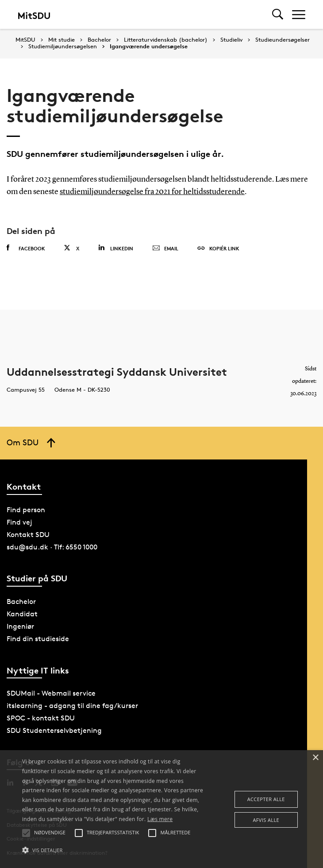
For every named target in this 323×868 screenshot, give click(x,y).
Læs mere (160, 819)
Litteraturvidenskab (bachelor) (166, 40)
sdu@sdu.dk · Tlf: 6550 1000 (52, 547)
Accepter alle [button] (266, 799)
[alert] (161, 809)
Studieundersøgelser (283, 40)
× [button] (315, 758)
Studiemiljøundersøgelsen (63, 47)
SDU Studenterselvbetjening (54, 730)
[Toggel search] (278, 14)
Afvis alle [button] (266, 820)
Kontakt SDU (28, 534)
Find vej (19, 522)
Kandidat (22, 613)
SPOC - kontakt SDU (41, 718)
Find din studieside (38, 638)
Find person (26, 509)
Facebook (26, 248)
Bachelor (99, 40)
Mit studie (62, 40)
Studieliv (231, 40)
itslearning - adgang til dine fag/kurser (72, 705)
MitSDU (25, 40)
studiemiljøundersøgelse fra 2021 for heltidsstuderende (152, 192)
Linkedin (116, 247)
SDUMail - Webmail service (51, 693)
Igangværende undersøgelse (149, 47)
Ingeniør (20, 626)
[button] (113, 850)
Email (165, 248)
